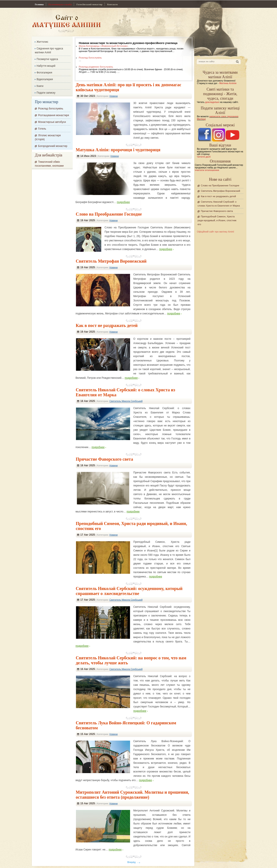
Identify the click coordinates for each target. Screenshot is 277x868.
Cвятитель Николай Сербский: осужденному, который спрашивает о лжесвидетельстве (129, 591)
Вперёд (131, 862)
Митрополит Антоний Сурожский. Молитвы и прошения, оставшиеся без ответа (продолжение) (132, 795)
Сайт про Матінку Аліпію (67, 23)
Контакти (112, 4)
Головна (39, 4)
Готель (42, 129)
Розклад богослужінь (90, 58)
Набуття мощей (46, 66)
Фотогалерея (44, 73)
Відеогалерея (45, 79)
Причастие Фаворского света (104, 459)
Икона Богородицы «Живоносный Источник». (104, 46)
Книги (40, 86)
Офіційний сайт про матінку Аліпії (216, 232)
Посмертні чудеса (47, 59)
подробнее (123, 202)
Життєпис (42, 42)
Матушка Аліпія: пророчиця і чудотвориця (118, 150)
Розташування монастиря (54, 115)
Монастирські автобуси (52, 122)
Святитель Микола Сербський (126, 401)
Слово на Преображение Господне (109, 214)
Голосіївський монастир (89, 4)
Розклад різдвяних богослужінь (96, 67)
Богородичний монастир (53, 146)
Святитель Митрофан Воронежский (111, 261)
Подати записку (46, 93)
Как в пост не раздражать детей (107, 325)
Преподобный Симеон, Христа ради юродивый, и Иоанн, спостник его (217, 220)
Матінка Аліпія (228, 83)
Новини (114, 96)
